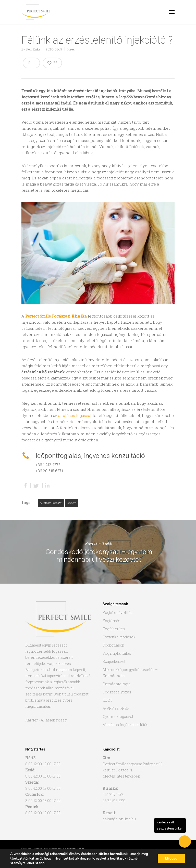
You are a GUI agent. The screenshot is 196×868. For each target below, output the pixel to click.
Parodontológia (117, 684)
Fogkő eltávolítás (118, 613)
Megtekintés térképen (121, 776)
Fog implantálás (117, 653)
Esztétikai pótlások (119, 637)
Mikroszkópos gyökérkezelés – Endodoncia (130, 673)
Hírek (71, 49)
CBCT (108, 700)
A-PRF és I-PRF (116, 708)
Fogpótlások (113, 645)
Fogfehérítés (114, 629)
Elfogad (171, 858)
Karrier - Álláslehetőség (46, 720)
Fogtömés (111, 621)
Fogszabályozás (117, 692)
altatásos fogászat (75, 415)
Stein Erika (33, 49)
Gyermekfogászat (118, 716)
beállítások (118, 859)
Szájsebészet (114, 661)
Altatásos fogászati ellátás (125, 725)
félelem (72, 503)
